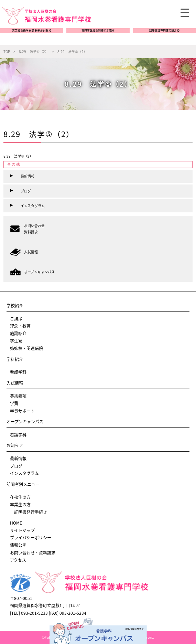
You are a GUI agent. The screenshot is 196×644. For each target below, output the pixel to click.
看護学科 (18, 372)
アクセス (18, 560)
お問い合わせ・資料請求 (33, 553)
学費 (14, 403)
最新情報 (18, 458)
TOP (7, 51)
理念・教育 (20, 326)
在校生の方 (20, 497)
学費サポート (22, 411)
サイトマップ (22, 530)
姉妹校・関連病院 (26, 348)
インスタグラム (24, 473)
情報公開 (18, 545)
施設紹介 (18, 334)
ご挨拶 (16, 319)
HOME (16, 523)
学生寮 (16, 341)
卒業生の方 (20, 505)
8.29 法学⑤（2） (18, 156)
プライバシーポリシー (31, 538)
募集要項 (18, 396)
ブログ (16, 466)
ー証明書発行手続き (29, 512)
